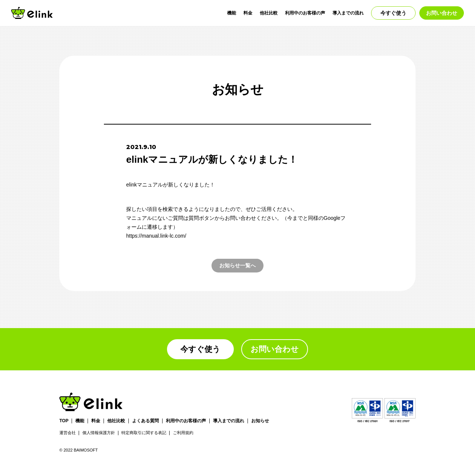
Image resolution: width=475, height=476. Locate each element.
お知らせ (260, 421)
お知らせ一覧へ (237, 265)
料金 (248, 13)
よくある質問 (145, 421)
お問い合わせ (442, 13)
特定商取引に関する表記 (144, 433)
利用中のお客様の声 (305, 13)
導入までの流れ (348, 13)
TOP (64, 421)
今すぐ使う (393, 13)
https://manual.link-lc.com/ (156, 236)
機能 (232, 13)
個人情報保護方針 (99, 433)
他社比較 (269, 13)
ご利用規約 (183, 433)
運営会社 (68, 433)
